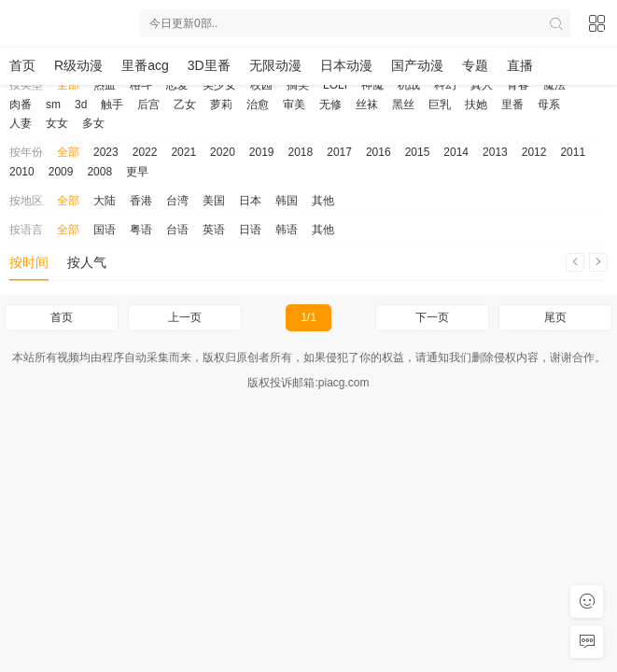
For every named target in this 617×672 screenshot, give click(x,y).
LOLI (335, 85)
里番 (512, 105)
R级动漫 (78, 65)
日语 (250, 230)
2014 (456, 152)
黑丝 (403, 105)
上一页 (185, 317)
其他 (323, 201)
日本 (250, 201)
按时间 (29, 262)
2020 (223, 152)
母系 (549, 105)
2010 (22, 172)
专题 (475, 65)
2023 (106, 152)
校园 (261, 85)
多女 (93, 123)
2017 (339, 152)
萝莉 (221, 105)
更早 (137, 172)
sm (53, 105)
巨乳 (440, 105)
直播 (520, 65)
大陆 (105, 201)
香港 (141, 201)
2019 (262, 152)
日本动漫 (346, 65)
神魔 (372, 85)
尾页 (555, 317)
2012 (534, 152)
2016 (379, 152)
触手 (112, 105)
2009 (61, 172)
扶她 (476, 105)
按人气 (87, 262)
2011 (573, 152)
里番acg (145, 65)
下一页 (432, 317)
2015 (418, 152)
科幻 (445, 85)
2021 (183, 152)
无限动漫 (275, 65)
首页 (22, 65)
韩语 (287, 230)
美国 (214, 201)
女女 (57, 123)
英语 (214, 230)
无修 (330, 105)
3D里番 (209, 65)
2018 (301, 152)
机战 (409, 85)
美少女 (219, 85)
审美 (294, 105)
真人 (482, 85)
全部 (68, 85)
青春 (518, 85)
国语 (105, 230)
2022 (145, 152)
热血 (105, 85)
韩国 (287, 201)
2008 (99, 172)
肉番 (21, 105)
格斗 (141, 85)
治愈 (258, 105)
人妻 (21, 123)
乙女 (185, 105)
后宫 (148, 105)
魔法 (554, 85)
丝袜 (367, 105)
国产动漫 (417, 65)
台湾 (177, 201)
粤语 (141, 230)
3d (81, 105)
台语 (177, 230)
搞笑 (298, 85)
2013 (495, 152)
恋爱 (177, 85)
